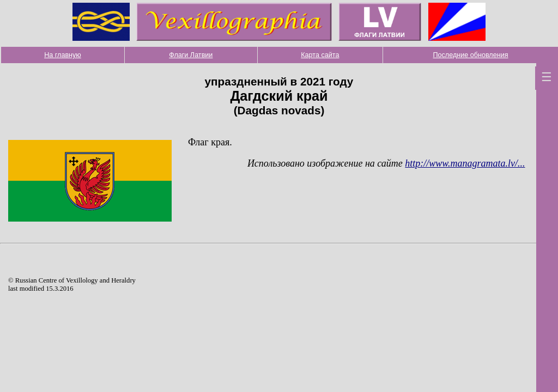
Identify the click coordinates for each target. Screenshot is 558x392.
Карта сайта (320, 55)
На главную (63, 55)
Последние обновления (471, 55)
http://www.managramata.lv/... (465, 163)
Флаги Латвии (191, 55)
